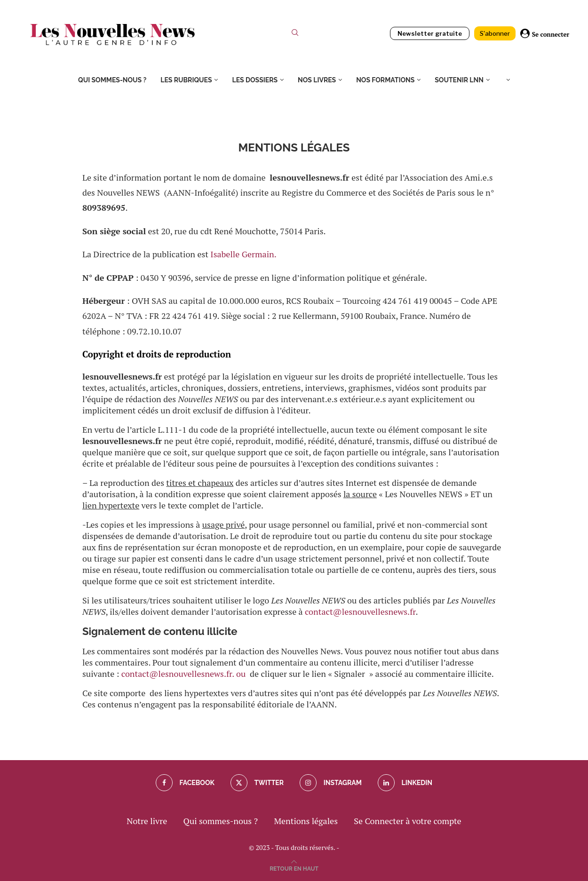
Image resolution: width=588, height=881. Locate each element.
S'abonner (495, 33)
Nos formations (385, 80)
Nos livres (317, 80)
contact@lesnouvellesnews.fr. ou (186, 674)
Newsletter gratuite (430, 33)
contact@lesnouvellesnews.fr (360, 611)
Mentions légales (306, 821)
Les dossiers (255, 80)
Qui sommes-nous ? (112, 80)
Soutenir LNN (459, 80)
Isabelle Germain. (243, 254)
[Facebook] (185, 783)
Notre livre (147, 821)
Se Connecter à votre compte (407, 821)
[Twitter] (257, 783)
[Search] (295, 35)
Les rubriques (186, 80)
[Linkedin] (405, 783)
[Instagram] (330, 783)
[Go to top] (294, 867)
